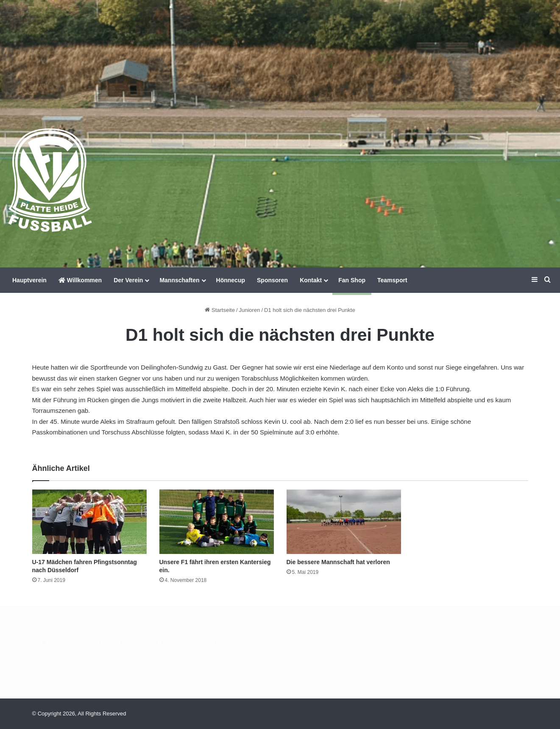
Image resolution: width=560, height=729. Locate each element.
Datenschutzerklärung (230, 666)
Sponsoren (272, 280)
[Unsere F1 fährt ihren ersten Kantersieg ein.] (217, 522)
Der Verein (128, 280)
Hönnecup (231, 280)
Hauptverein (29, 280)
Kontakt (311, 280)
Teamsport (392, 280)
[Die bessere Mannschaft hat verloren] (344, 522)
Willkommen (80, 280)
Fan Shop (352, 280)
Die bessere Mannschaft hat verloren (338, 562)
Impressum (216, 679)
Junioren (250, 310)
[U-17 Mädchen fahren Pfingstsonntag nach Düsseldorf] (89, 522)
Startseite (220, 310)
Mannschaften (179, 280)
